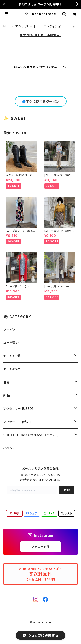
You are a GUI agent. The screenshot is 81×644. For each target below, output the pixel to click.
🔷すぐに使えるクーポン (41, 102)
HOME (6, 27)
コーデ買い (11, 343)
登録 (67, 490)
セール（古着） (13, 356)
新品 (7, 395)
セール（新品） (13, 369)
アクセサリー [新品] (17, 422)
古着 (7, 382)
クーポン (9, 329)
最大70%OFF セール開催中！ (40, 35)
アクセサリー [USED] (26, 27)
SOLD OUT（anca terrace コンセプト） (31, 435)
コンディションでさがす (55, 27)
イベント (9, 448)
